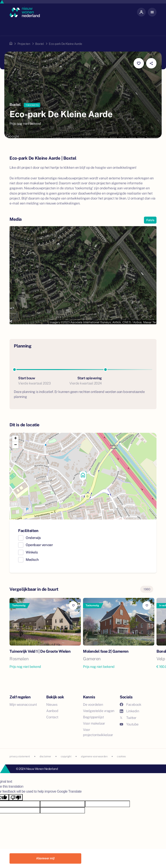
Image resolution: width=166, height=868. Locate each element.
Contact (52, 717)
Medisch (32, 560)
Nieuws (52, 705)
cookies (121, 756)
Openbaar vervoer (39, 545)
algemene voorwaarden (94, 756)
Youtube (129, 724)
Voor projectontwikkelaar (98, 732)
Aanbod (52, 711)
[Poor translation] (16, 797)
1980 (147, 589)
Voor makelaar (94, 723)
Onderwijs (33, 538)
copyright (66, 756)
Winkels (32, 552)
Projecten (24, 44)
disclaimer (45, 756)
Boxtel (39, 44)
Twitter (128, 718)
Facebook (130, 705)
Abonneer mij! (45, 858)
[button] (83, 476)
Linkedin (129, 711)
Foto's (150, 220)
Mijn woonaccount (23, 705)
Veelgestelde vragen (99, 711)
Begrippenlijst (93, 717)
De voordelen (93, 705)
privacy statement (20, 756)
